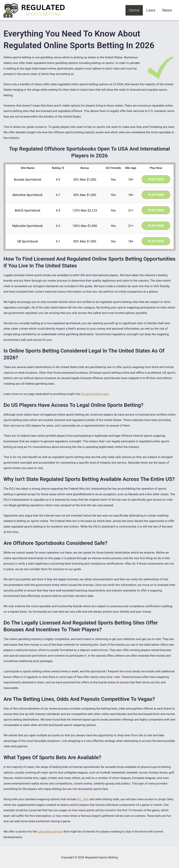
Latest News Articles (51, 831)
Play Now (156, 179)
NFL (80, 799)
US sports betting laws (96, 394)
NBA (87, 799)
